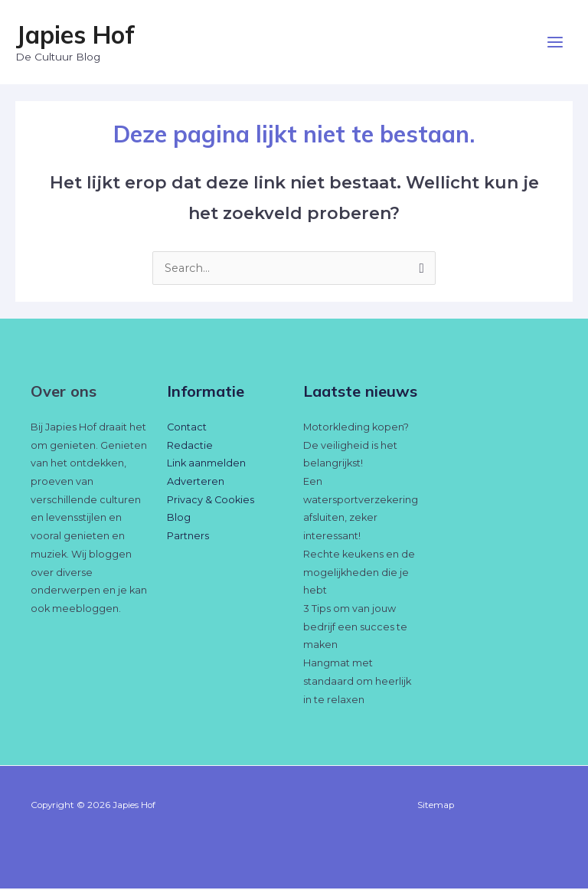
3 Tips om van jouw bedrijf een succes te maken (355, 628)
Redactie (190, 447)
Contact (187, 429)
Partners (188, 537)
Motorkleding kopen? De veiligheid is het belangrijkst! (356, 447)
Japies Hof (75, 35)
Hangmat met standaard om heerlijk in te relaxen (357, 682)
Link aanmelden (206, 465)
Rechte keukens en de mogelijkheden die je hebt (359, 574)
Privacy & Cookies (211, 501)
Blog (179, 519)
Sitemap (436, 807)
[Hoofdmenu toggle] (555, 43)
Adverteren (196, 483)
